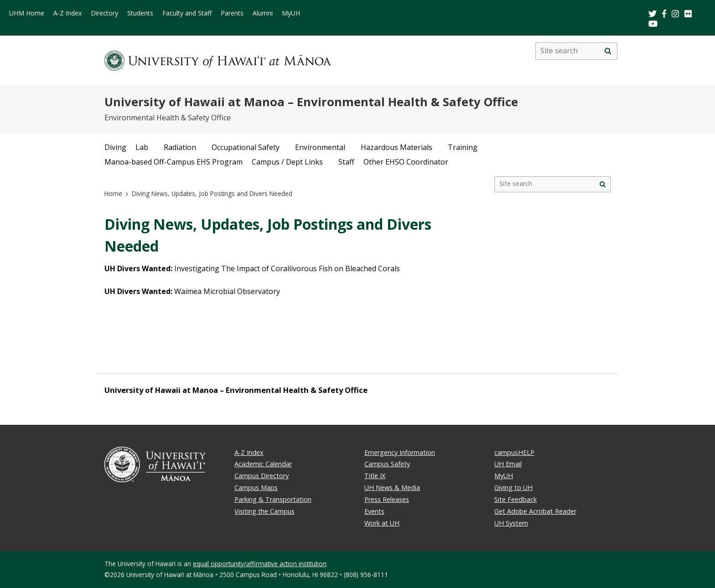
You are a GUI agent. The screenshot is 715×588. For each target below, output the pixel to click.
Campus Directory (262, 476)
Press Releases (387, 499)
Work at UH (382, 523)
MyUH (291, 13)
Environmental (320, 147)
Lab (142, 147)
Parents (232, 13)
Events (374, 511)
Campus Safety (387, 464)
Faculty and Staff (187, 13)
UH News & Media (392, 487)
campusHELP (514, 452)
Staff (346, 162)
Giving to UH (513, 487)
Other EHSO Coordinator (406, 162)
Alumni (263, 13)
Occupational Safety (246, 147)
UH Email (508, 464)
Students (140, 13)
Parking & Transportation (273, 499)
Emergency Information (400, 452)
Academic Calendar (263, 464)
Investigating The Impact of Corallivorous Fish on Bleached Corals (287, 268)
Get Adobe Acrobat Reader (535, 511)
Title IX (375, 476)
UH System (511, 523)
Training (463, 147)
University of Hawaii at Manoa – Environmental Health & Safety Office (311, 102)
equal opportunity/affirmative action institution (260, 564)
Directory (104, 13)
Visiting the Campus (264, 511)
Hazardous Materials (396, 147)
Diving (115, 147)
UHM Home (27, 13)
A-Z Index (67, 13)
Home (113, 193)
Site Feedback (516, 499)
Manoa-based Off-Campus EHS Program (174, 162)
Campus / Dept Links (287, 162)
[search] (608, 51)
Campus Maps (256, 487)
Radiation (180, 147)
